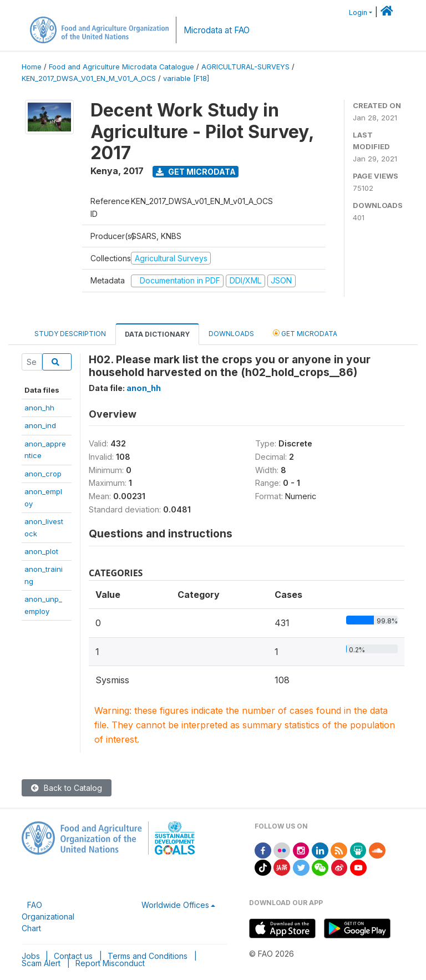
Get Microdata (196, 172)
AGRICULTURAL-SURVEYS (245, 67)
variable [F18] (186, 78)
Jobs (31, 956)
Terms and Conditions (148, 956)
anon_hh (39, 408)
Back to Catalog (67, 788)
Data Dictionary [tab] (157, 334)
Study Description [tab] (70, 334)
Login (358, 12)
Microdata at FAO (217, 30)
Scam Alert (41, 963)
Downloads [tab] (231, 334)
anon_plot (41, 551)
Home (32, 67)
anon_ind (40, 425)
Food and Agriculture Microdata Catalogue (121, 67)
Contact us (73, 956)
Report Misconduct (110, 963)
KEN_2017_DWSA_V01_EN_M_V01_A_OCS (89, 78)
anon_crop (43, 474)
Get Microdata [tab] (305, 333)
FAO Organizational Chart (48, 916)
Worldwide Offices (175, 905)
